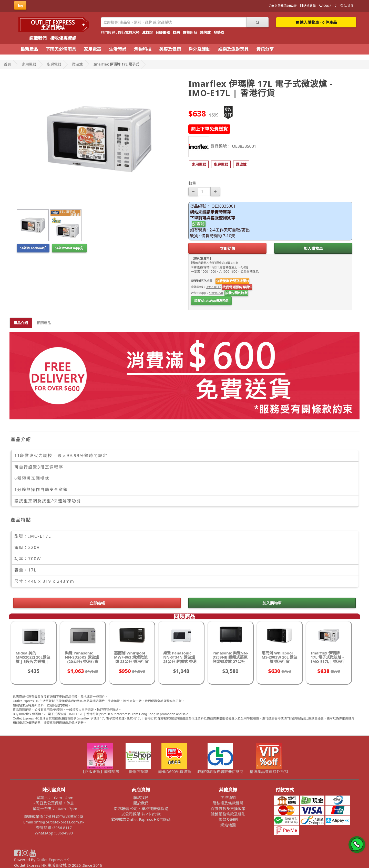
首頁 (7, 64)
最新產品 (29, 49)
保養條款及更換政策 (228, 809)
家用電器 (93, 49)
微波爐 (77, 64)
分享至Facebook (33, 248)
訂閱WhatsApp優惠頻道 (211, 300)
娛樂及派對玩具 (233, 49)
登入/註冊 (347, 6)
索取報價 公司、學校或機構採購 (141, 809)
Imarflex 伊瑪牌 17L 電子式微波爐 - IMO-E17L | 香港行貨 (328, 659)
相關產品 (44, 323)
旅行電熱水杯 (129, 32)
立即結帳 (228, 248)
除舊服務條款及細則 (228, 814)
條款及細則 (228, 819)
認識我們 (38, 38)
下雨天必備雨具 (61, 49)
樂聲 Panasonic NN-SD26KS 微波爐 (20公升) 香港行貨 (82, 657)
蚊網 (176, 32)
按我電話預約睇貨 (237, 287)
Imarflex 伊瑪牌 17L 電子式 (116, 64)
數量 (192, 183)
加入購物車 (313, 248)
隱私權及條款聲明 (228, 803)
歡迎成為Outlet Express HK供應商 (141, 819)
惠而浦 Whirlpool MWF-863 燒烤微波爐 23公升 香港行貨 (131, 657)
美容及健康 (170, 49)
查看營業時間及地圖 (232, 281)
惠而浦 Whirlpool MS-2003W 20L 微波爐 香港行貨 (279, 657)
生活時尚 (118, 49)
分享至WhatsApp (69, 248)
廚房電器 (54, 64)
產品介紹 (21, 323)
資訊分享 (265, 49)
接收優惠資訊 (63, 38)
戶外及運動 (199, 49)
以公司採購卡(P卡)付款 (141, 814)
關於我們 (141, 803)
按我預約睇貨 (236, 293)
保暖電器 (163, 32)
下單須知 (228, 798)
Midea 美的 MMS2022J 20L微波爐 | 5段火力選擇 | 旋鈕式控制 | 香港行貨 (33, 661)
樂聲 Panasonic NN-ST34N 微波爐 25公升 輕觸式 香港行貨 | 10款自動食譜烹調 (181, 661)
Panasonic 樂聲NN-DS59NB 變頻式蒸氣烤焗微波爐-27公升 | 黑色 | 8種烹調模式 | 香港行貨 (230, 661)
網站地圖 (228, 825)
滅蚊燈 (147, 32)
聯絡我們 (141, 798)
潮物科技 (143, 49)
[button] (199, 164)
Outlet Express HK (53, 860)
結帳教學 (308, 6)
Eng (20, 6)
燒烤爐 (205, 32)
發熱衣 (219, 32)
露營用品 (190, 32)
